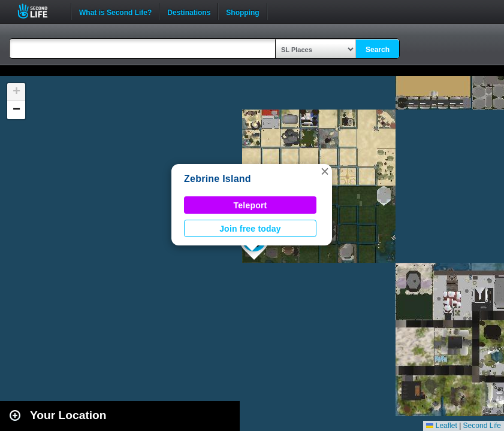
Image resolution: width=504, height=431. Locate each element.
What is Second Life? (115, 11)
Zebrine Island (218, 179)
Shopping (242, 11)
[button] (325, 171)
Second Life (39, 11)
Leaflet (441, 426)
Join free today (250, 229)
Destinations (189, 11)
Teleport (251, 205)
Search (378, 50)
